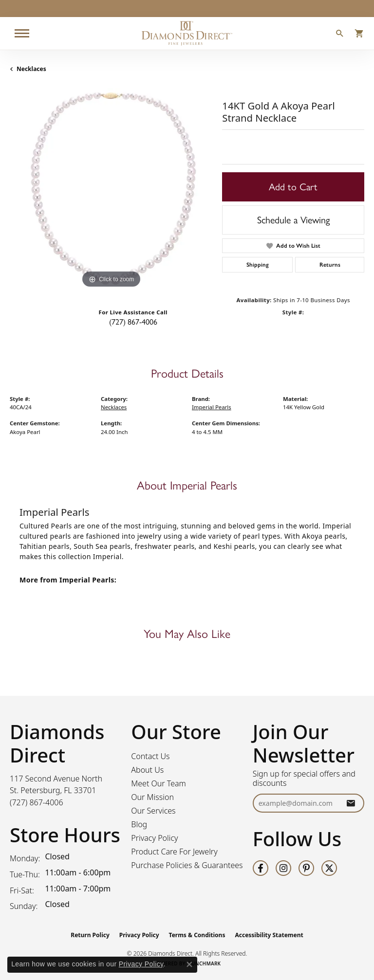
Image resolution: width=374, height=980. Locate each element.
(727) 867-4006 (133, 322)
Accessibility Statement (269, 935)
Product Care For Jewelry (174, 852)
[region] (111, 189)
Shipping (258, 265)
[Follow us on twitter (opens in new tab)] (329, 868)
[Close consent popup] (189, 964)
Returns (330, 265)
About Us (147, 770)
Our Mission (152, 797)
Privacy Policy (154, 838)
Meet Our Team (159, 783)
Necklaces (31, 69)
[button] (340, 35)
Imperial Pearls (212, 407)
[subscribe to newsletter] (351, 803)
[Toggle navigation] (22, 33)
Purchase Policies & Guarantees (187, 865)
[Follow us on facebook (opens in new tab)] (261, 868)
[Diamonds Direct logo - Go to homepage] (187, 33)
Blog (139, 824)
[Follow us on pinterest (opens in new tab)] (306, 868)
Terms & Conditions (197, 935)
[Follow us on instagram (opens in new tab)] (283, 868)
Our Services (153, 811)
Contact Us (150, 756)
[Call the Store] (37, 802)
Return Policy (90, 935)
